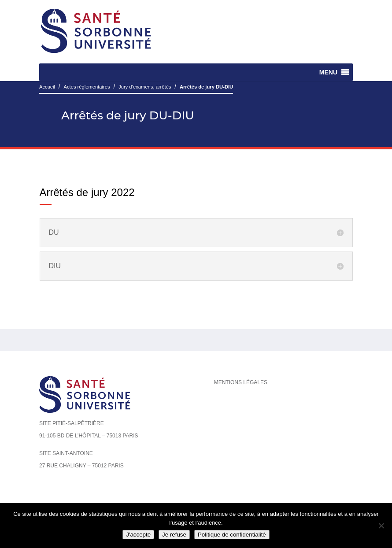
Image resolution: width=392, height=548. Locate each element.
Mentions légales (241, 382)
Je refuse (174, 535)
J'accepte (138, 535)
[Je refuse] (381, 526)
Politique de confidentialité (232, 535)
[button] (328, 72)
